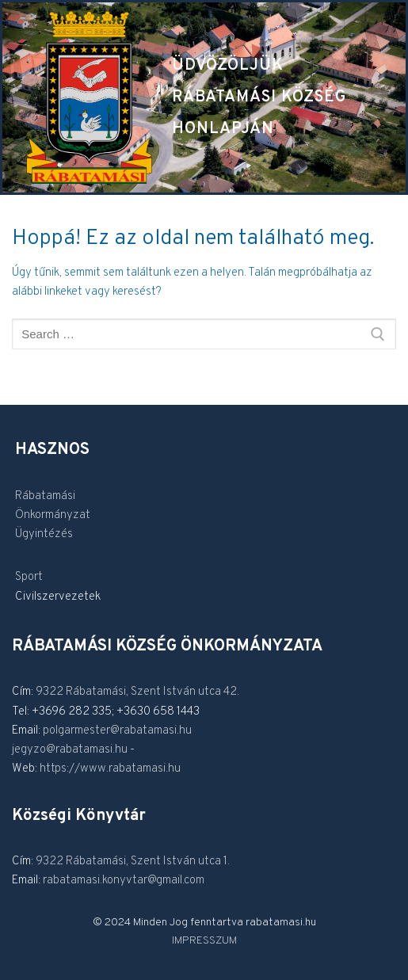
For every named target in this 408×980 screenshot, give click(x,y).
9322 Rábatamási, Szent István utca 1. (133, 862)
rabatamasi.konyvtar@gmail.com (124, 881)
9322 (51, 692)
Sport (29, 577)
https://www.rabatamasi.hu (110, 769)
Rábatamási (45, 496)
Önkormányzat (53, 515)
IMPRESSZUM (204, 941)
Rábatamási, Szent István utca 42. (153, 692)
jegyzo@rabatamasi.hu (70, 750)
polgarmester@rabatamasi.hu (117, 731)
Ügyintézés (44, 534)
